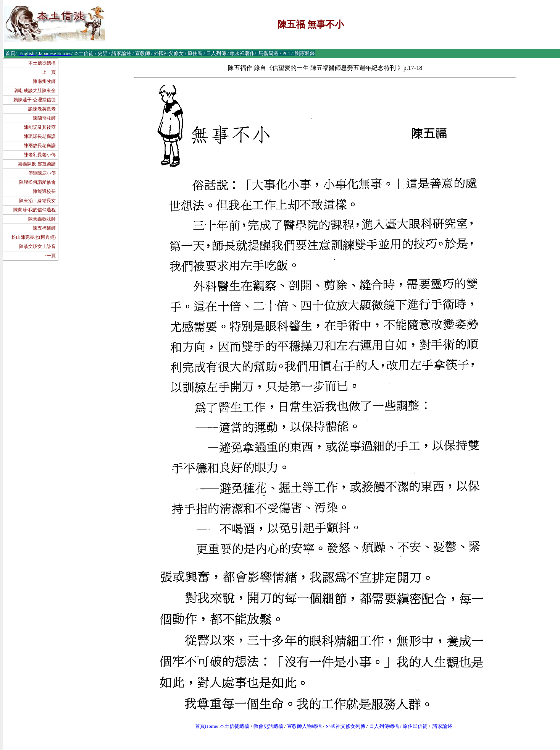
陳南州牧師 (44, 81)
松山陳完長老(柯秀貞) (34, 237)
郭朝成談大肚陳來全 (35, 91)
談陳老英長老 (42, 109)
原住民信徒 (415, 726)
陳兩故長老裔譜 (40, 146)
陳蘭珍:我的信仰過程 (35, 210)
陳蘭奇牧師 (44, 118)
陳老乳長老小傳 (40, 155)
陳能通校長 (44, 191)
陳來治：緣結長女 (37, 201)
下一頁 (49, 256)
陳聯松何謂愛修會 (37, 182)
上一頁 (49, 72)
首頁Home (206, 726)
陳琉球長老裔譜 (40, 136)
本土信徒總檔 (42, 63)
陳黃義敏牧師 (42, 219)
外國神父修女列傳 (345, 726)
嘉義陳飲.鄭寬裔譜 (37, 164)
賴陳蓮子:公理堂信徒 (35, 100)
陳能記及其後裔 (40, 127)
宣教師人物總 (302, 726)
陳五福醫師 (44, 228)
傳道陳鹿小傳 (42, 173)
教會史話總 (266, 726)
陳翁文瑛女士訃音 (37, 246)
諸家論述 (442, 726)
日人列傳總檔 (384, 726)
